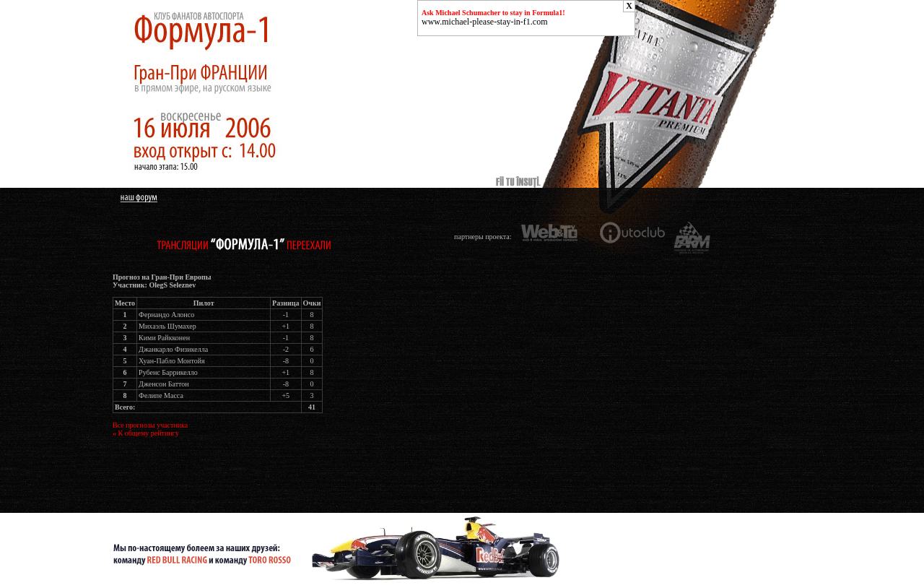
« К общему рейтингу (146, 433)
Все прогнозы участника (150, 425)
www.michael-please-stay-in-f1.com (485, 22)
